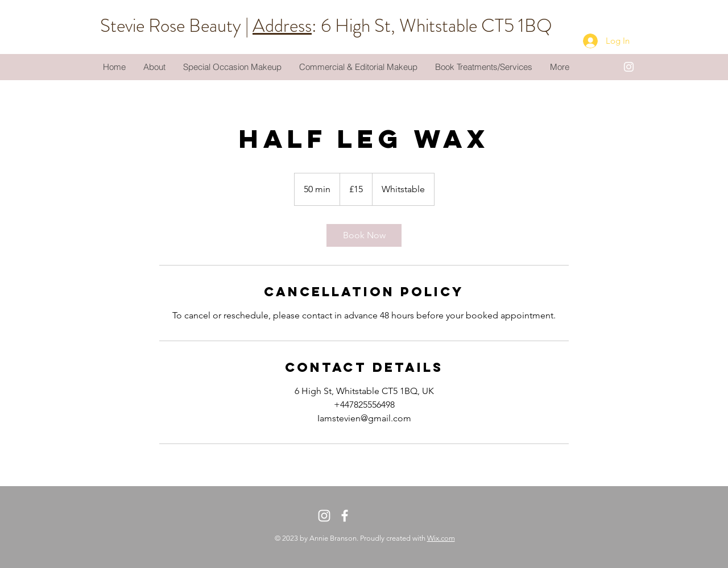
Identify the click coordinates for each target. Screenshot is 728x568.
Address (282, 26)
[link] (364, 235)
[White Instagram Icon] (629, 67)
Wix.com (441, 538)
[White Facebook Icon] (345, 516)
